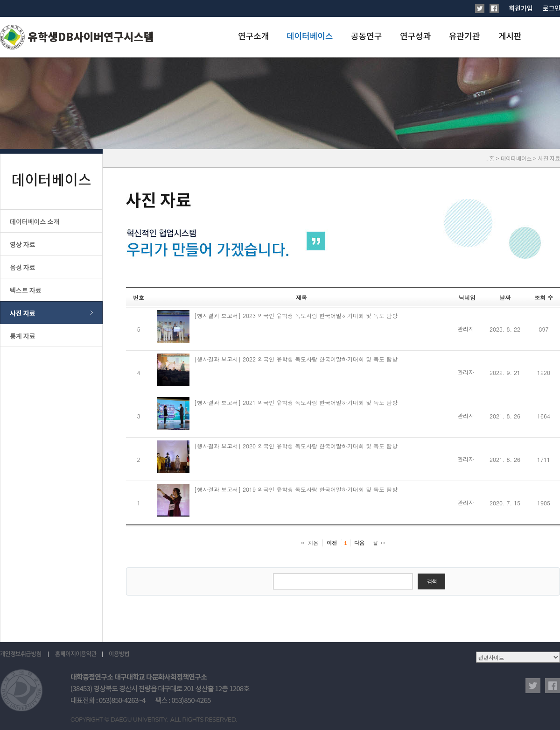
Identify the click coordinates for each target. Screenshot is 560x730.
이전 (332, 543)
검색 (432, 581)
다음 (359, 543)
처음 (313, 543)
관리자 (466, 329)
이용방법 (119, 654)
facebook (553, 686)
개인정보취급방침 (24, 654)
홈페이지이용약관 (76, 654)
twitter (533, 686)
